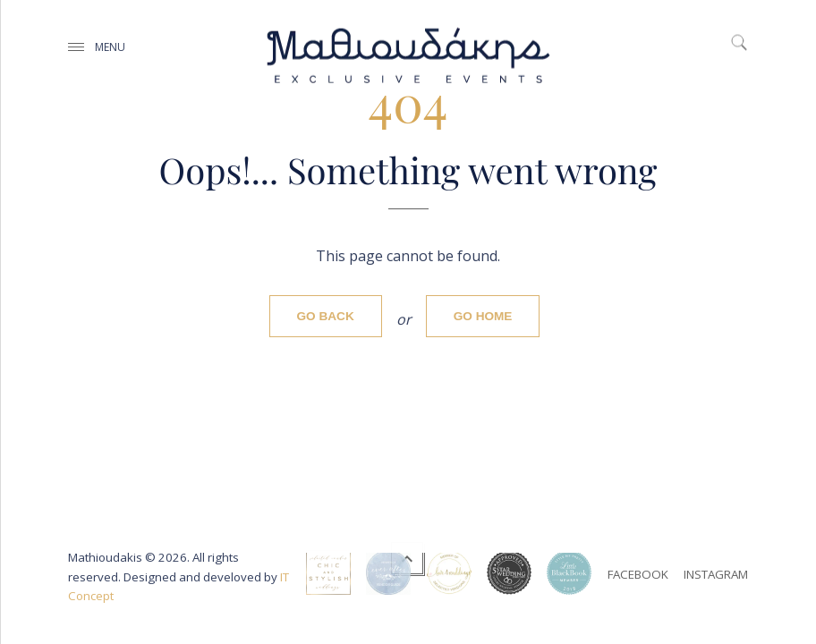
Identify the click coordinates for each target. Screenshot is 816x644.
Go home (483, 316)
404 (408, 102)
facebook (638, 574)
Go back (326, 316)
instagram (716, 574)
